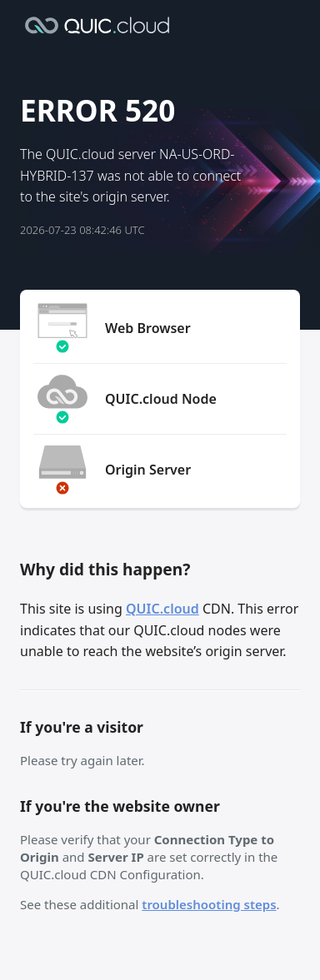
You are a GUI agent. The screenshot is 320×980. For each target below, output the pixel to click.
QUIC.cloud (162, 609)
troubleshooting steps (209, 904)
